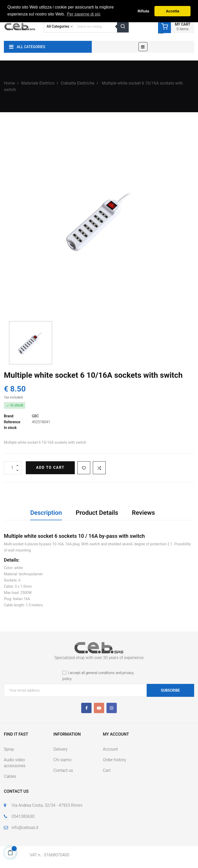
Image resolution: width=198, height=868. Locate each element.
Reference (12, 422)
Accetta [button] (172, 11)
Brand (9, 416)
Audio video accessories (15, 763)
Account (110, 749)
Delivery (60, 749)
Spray (9, 749)
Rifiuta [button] (143, 11)
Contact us (63, 770)
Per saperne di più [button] (84, 14)
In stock (10, 428)
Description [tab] (46, 513)
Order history (114, 760)
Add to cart (50, 467)
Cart (107, 770)
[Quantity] (13, 468)
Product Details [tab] (97, 513)
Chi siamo (62, 760)
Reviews (143, 513)
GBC (35, 416)
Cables (10, 776)
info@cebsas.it (25, 828)
